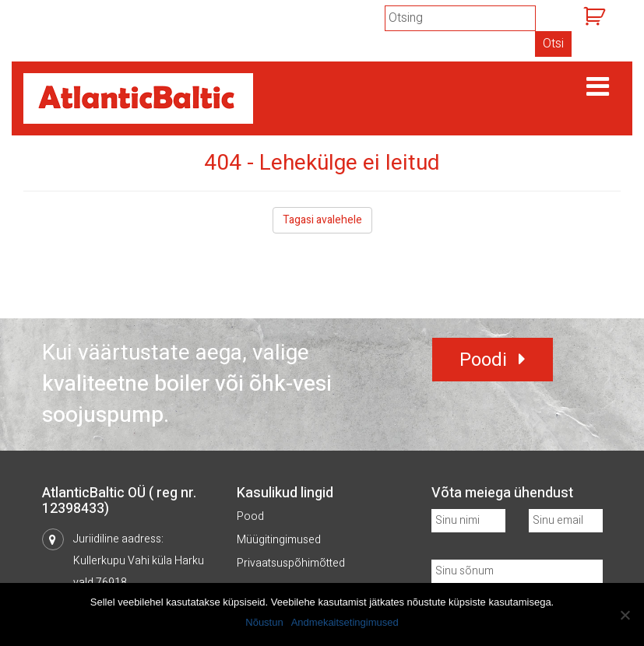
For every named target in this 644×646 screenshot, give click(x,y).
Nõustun (264, 622)
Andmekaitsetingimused (345, 622)
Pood (250, 516)
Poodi (483, 360)
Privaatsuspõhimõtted (291, 563)
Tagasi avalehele (322, 220)
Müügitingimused (279, 540)
